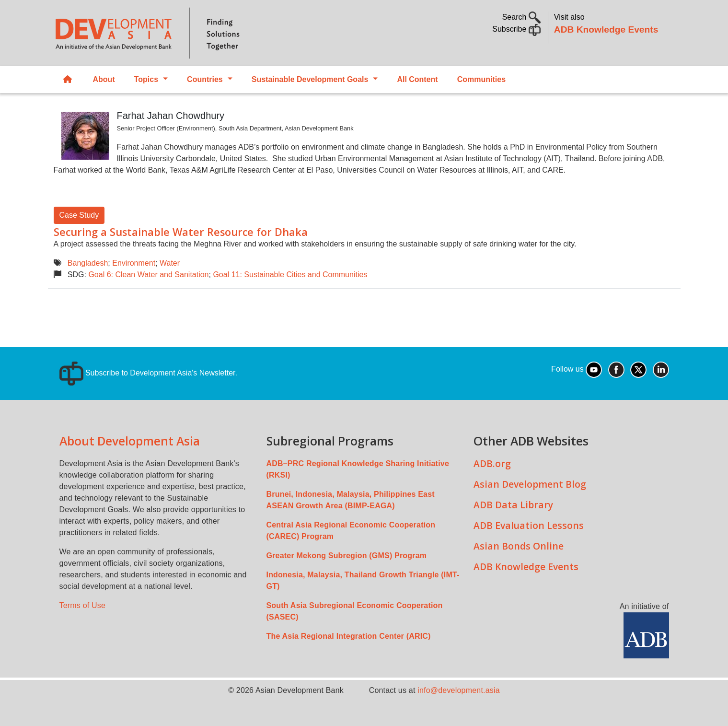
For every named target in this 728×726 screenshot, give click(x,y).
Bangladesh (88, 263)
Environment (134, 263)
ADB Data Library (513, 505)
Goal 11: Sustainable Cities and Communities (290, 275)
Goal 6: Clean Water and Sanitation (148, 275)
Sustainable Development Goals (310, 79)
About (104, 79)
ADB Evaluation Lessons (529, 525)
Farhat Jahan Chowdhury (171, 116)
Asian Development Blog (530, 484)
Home (68, 80)
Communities (481, 79)
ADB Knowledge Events (606, 29)
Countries (205, 79)
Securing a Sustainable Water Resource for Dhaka (181, 232)
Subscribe (516, 29)
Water (170, 263)
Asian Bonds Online (519, 546)
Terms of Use (83, 605)
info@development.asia (459, 690)
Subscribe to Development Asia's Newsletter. (148, 373)
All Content (417, 79)
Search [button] (521, 17)
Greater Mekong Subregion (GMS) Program (347, 556)
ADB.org (492, 463)
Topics (146, 79)
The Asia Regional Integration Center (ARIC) (349, 636)
